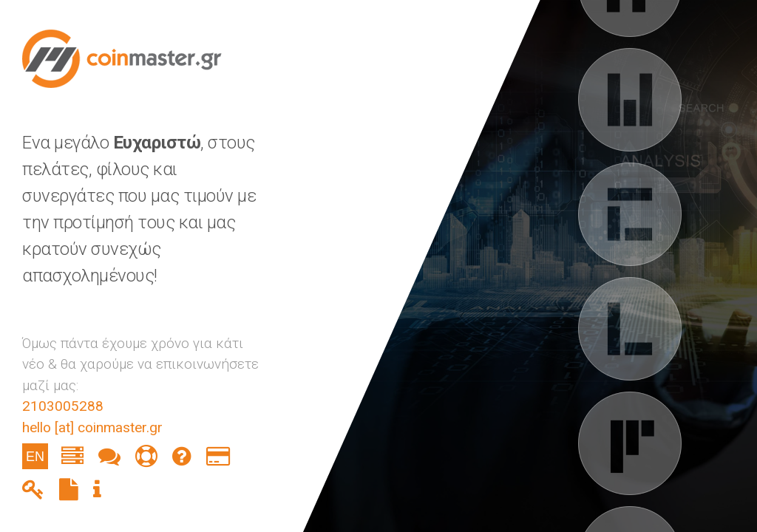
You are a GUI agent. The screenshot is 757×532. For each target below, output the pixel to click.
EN (35, 457)
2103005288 (63, 406)
